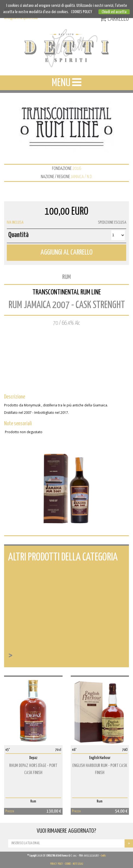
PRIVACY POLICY (57, 864)
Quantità (18, 235)
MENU (66, 82)
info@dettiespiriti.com (21, 18)
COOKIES (68, 864)
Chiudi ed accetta (114, 12)
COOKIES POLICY (81, 12)
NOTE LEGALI (78, 864)
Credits (103, 856)
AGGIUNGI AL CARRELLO (66, 253)
